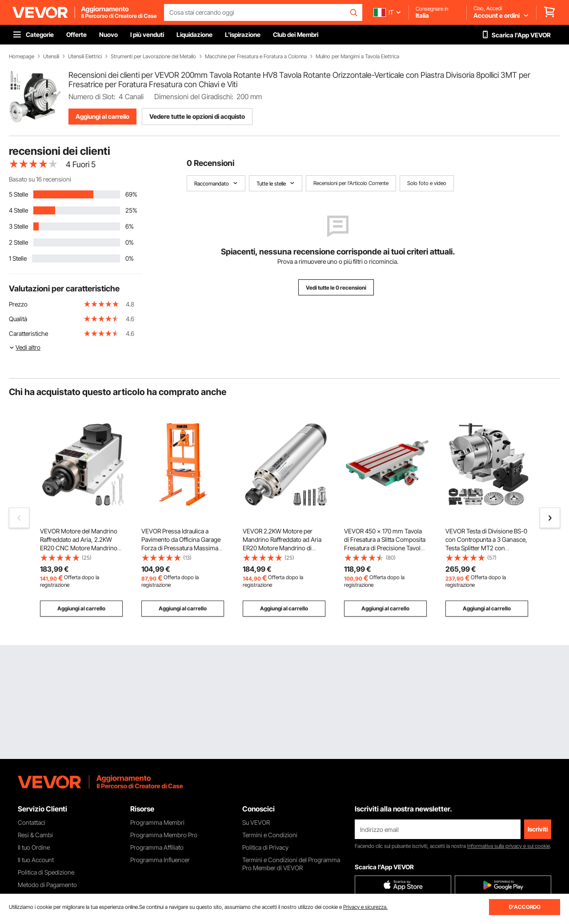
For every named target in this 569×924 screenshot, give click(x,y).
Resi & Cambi (35, 835)
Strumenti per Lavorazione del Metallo (153, 56)
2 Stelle (18, 242)
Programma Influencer (160, 860)
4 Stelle (18, 210)
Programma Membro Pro (164, 835)
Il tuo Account (36, 860)
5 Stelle (18, 194)
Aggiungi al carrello (102, 116)
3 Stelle (18, 226)
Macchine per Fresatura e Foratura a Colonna (256, 56)
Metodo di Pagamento (47, 885)
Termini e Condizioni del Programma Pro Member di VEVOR (291, 864)
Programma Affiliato (157, 847)
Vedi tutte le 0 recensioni (336, 288)
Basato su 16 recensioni (40, 179)
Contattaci (32, 822)
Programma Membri (157, 822)
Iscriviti (538, 829)
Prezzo (18, 304)
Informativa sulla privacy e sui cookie (509, 846)
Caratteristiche (28, 333)
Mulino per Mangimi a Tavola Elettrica (357, 56)
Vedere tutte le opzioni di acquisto (197, 116)
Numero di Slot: (92, 97)
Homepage (22, 56)
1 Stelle (18, 258)
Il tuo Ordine (34, 847)
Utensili (51, 56)
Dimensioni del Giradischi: (194, 97)
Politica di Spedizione (46, 872)
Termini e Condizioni (270, 835)
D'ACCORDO (525, 907)
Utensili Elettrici (85, 56)
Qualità (18, 319)
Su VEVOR (256, 822)
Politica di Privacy (265, 847)
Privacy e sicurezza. (365, 907)
